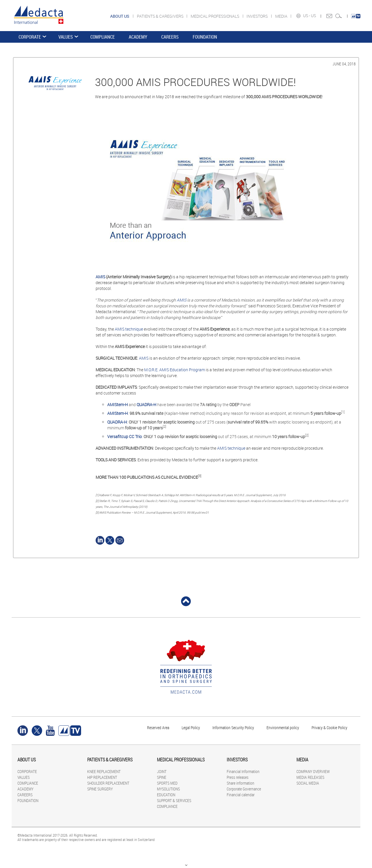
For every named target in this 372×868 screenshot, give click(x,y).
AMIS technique (129, 329)
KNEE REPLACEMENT (104, 771)
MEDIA (282, 16)
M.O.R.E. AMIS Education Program (175, 370)
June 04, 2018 (344, 64)
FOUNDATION (205, 37)
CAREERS (170, 37)
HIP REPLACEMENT (102, 777)
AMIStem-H (118, 413)
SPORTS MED (167, 783)
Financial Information (243, 771)
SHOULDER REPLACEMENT (108, 783)
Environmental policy (283, 728)
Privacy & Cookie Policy (329, 728)
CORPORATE (30, 37)
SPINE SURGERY (100, 789)
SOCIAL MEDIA (308, 783)
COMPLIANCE (103, 37)
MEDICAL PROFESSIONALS (215, 16)
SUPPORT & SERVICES (174, 800)
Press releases (238, 777)
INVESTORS (257, 16)
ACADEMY (138, 37)
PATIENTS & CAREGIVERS (161, 16)
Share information (240, 783)
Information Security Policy (233, 728)
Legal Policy (191, 728)
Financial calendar (241, 795)
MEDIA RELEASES (310, 777)
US (314, 16)
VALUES (66, 37)
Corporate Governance (244, 789)
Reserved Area (158, 728)
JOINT (162, 771)
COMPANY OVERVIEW (313, 771)
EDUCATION (166, 795)
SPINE (162, 777)
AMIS (101, 277)
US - (307, 16)
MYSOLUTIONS (168, 789)
